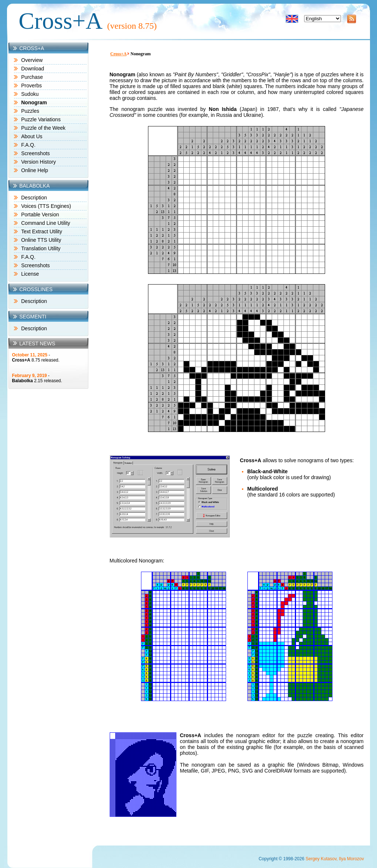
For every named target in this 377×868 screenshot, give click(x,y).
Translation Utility (41, 248)
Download (33, 69)
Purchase (32, 77)
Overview (32, 60)
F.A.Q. (29, 145)
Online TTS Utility (41, 240)
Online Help (35, 170)
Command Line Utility (46, 223)
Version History (39, 162)
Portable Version (40, 215)
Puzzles (30, 111)
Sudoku (30, 94)
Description (34, 198)
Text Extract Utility (42, 231)
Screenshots (36, 153)
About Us (32, 136)
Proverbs (32, 86)
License (30, 274)
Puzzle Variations (41, 119)
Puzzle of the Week (43, 128)
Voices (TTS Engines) (46, 206)
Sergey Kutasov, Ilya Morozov (335, 859)
